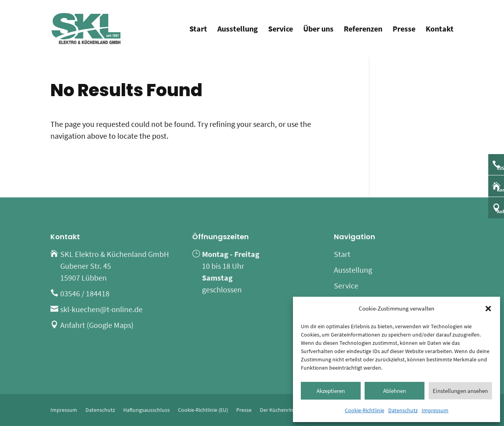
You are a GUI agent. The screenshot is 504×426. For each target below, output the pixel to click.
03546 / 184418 (85, 293)
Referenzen (363, 30)
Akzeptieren (331, 391)
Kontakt (440, 30)
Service (281, 30)
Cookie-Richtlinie (365, 410)
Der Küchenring (278, 410)
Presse (404, 30)
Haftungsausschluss (146, 410)
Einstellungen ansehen (460, 391)
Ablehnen (395, 391)
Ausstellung (238, 30)
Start (198, 30)
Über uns (318, 30)
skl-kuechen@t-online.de (101, 309)
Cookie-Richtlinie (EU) (203, 410)
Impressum (435, 410)
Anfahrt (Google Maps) (97, 325)
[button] (488, 309)
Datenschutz (403, 410)
